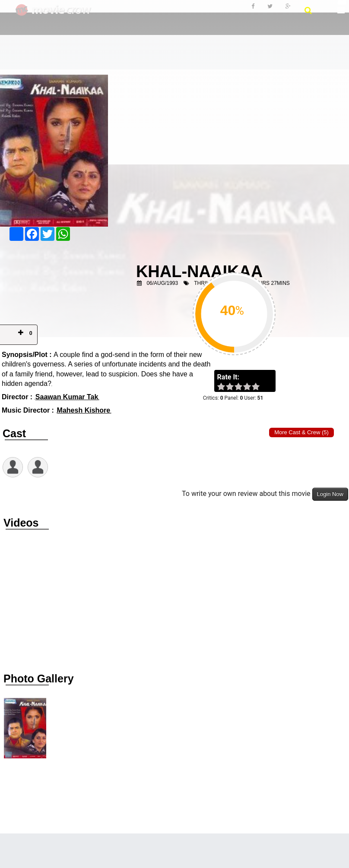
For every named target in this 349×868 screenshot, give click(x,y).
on (260, 387)
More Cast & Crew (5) (301, 432)
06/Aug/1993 (162, 283)
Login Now (330, 494)
